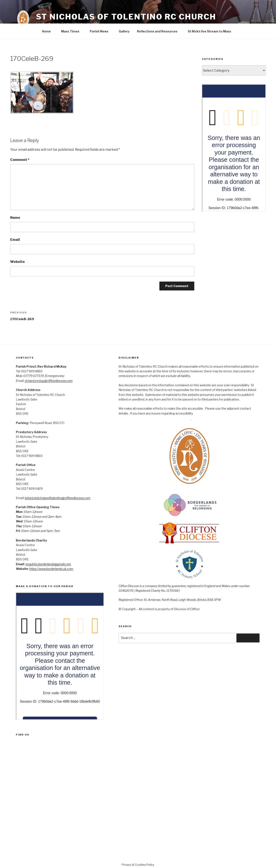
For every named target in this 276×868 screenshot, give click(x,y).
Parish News (101, 31)
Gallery (124, 31)
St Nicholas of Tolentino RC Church (126, 17)
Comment (20, 160)
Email (15, 240)
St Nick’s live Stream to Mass (209, 31)
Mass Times (72, 31)
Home (48, 31)
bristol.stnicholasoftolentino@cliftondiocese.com (58, 498)
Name (15, 218)
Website (17, 262)
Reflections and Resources (159, 31)
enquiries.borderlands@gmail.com (48, 564)
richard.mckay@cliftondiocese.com (49, 381)
